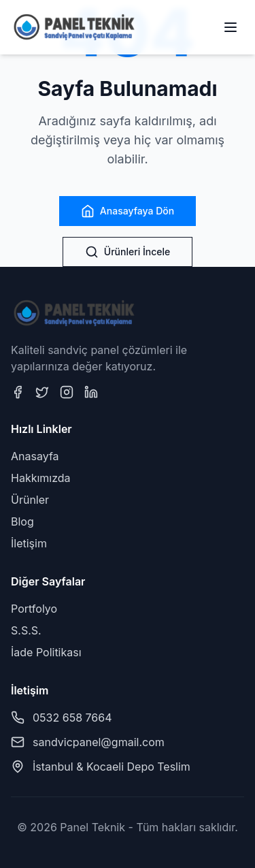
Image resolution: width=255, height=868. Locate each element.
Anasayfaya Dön (128, 211)
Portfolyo (34, 609)
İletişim (29, 543)
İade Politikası (46, 652)
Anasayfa (35, 456)
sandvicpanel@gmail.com (99, 742)
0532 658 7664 (72, 718)
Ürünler (30, 500)
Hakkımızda (41, 478)
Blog (22, 521)
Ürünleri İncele (128, 252)
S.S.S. (26, 630)
